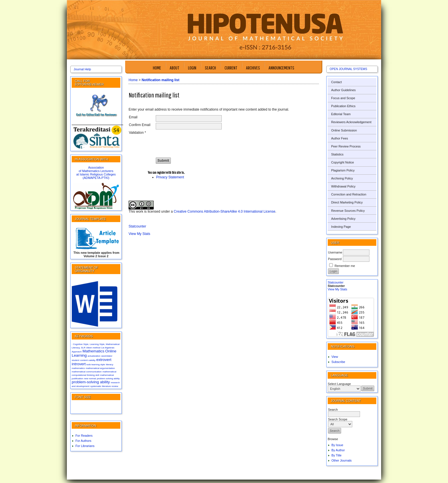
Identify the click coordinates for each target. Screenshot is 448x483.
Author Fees (340, 138)
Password (335, 259)
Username (335, 252)
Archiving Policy (342, 178)
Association (96, 167)
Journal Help (82, 69)
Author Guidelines (343, 90)
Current (231, 68)
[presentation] (199, 142)
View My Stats (337, 289)
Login (192, 68)
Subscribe (338, 362)
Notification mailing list (161, 80)
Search (210, 68)
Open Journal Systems (348, 69)
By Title (336, 455)
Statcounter (336, 282)
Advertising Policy (343, 219)
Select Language (339, 384)
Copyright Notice (343, 162)
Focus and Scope (343, 98)
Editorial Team (341, 114)
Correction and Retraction (349, 194)
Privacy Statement (170, 177)
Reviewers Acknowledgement (351, 122)
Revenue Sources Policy (348, 211)
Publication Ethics (343, 106)
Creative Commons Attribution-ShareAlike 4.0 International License (225, 211)
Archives (253, 68)
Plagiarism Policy (343, 170)
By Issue (337, 445)
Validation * (137, 133)
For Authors (83, 441)
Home (157, 68)
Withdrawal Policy (343, 186)
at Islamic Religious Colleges (96, 174)
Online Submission (344, 130)
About (175, 68)
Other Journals (342, 460)
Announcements (281, 68)
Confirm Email (140, 125)
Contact (336, 82)
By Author (338, 450)
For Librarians (85, 446)
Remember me (345, 266)
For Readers (84, 436)
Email (133, 117)
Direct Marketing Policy (347, 202)
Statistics (337, 154)
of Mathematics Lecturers (96, 171)
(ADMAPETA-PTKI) (96, 178)
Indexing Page (341, 227)
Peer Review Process (346, 146)
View (335, 357)
